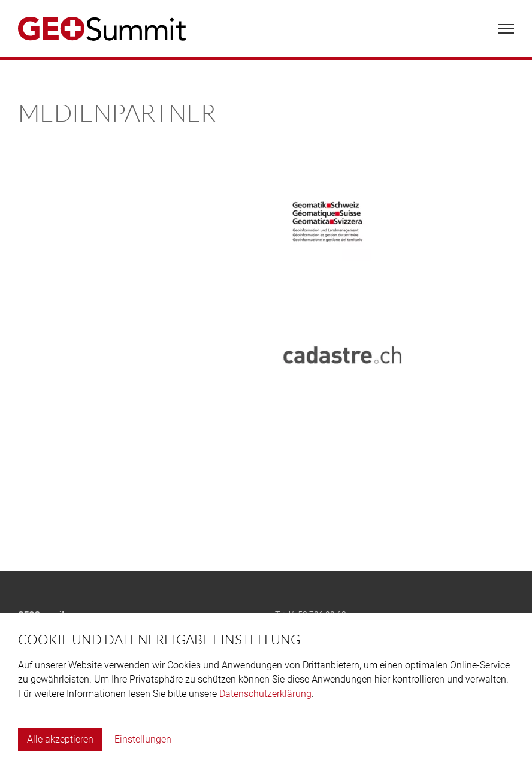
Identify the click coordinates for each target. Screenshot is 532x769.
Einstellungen (143, 739)
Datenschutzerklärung (265, 694)
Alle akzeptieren (60, 739)
